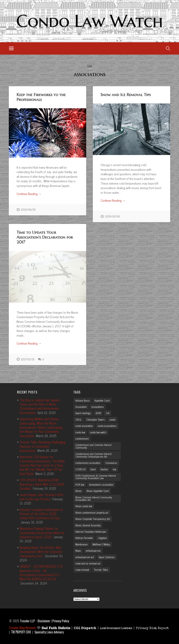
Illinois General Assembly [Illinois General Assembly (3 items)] (88, 524)
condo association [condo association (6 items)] (84, 425)
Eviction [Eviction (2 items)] (104, 468)
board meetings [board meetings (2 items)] (83, 412)
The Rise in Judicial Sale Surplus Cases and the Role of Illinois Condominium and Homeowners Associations (40, 405)
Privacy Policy (61, 620)
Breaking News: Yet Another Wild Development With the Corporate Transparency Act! (41, 551)
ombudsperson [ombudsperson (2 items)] (93, 550)
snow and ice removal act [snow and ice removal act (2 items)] (88, 562)
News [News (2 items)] (78, 550)
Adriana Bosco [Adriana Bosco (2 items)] (82, 400)
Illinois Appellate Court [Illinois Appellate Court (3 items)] (98, 490)
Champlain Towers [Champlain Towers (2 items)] (96, 419)
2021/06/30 (28, 210)
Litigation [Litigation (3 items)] (102, 537)
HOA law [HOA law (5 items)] (80, 484)
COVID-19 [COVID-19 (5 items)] (81, 468)
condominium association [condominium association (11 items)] (88, 462)
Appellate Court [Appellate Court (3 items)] (102, 400)
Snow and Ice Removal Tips (126, 95)
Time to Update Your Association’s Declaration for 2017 (45, 237)
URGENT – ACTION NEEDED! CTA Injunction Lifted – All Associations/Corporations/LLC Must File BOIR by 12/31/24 (41, 572)
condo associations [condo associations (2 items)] (107, 425)
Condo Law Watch (89, 21)
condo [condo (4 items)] (112, 419)
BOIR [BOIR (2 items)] (98, 412)
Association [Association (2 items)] (81, 406)
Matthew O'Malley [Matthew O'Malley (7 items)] (101, 543)
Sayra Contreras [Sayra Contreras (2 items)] (107, 556)
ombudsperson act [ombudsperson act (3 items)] (85, 556)
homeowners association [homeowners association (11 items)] (101, 484)
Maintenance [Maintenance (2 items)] (81, 543)
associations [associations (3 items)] (98, 406)
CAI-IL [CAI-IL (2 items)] (78, 419)
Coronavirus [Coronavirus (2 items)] (111, 462)
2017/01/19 (28, 359)
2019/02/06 (112, 216)
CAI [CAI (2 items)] (108, 412)
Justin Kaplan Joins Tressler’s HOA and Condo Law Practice (41, 496)
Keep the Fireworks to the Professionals (41, 97)
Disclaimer (44, 620)
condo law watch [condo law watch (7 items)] (98, 431)
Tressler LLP (27, 620)
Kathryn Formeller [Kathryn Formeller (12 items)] (84, 537)
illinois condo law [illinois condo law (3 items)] (84, 505)
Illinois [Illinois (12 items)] (79, 490)
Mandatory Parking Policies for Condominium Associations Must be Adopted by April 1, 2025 (42, 532)
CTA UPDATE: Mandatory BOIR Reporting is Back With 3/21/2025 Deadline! (42, 483)
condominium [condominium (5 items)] (82, 438)
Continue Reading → (29, 194)
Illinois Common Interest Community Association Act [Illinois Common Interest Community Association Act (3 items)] (94, 498)
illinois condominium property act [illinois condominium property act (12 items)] (92, 512)
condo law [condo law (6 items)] (80, 431)
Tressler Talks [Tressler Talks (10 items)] (101, 569)
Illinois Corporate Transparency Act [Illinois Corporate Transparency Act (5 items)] (93, 518)
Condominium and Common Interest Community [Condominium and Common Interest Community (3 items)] (93, 445)
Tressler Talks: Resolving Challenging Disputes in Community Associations (42, 445)
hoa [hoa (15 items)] (115, 468)
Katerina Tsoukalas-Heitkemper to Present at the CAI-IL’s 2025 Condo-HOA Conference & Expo (41, 513)
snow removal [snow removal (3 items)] (82, 569)
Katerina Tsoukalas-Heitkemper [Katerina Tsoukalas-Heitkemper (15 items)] (91, 531)
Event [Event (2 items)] (93, 468)
